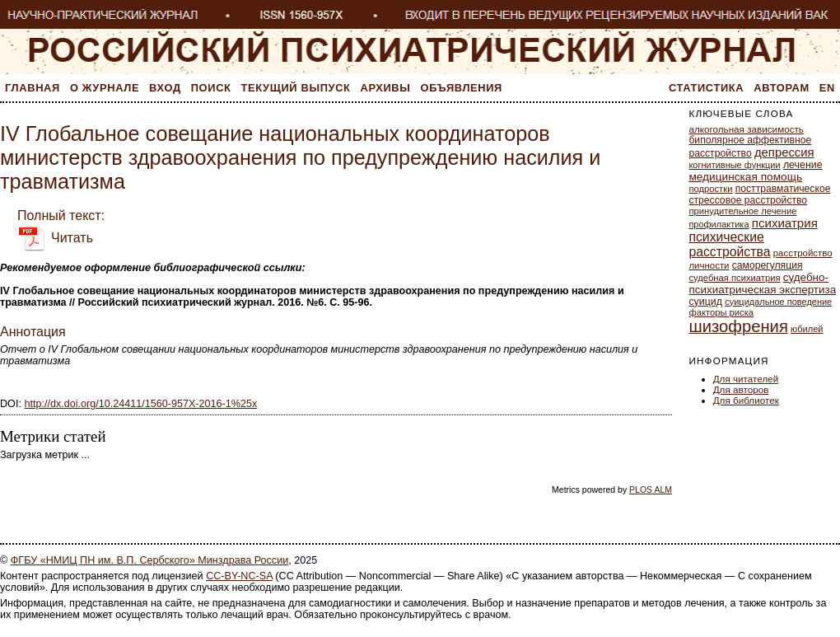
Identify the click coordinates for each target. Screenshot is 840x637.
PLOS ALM (651, 489)
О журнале (105, 88)
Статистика (706, 88)
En (827, 88)
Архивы (386, 88)
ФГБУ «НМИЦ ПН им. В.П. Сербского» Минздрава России (149, 560)
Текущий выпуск (296, 88)
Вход (165, 88)
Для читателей (746, 379)
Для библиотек (746, 400)
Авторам (782, 88)
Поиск (211, 88)
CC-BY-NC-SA (239, 576)
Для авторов (741, 389)
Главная (33, 88)
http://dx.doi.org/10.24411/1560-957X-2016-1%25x (140, 404)
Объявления (462, 88)
